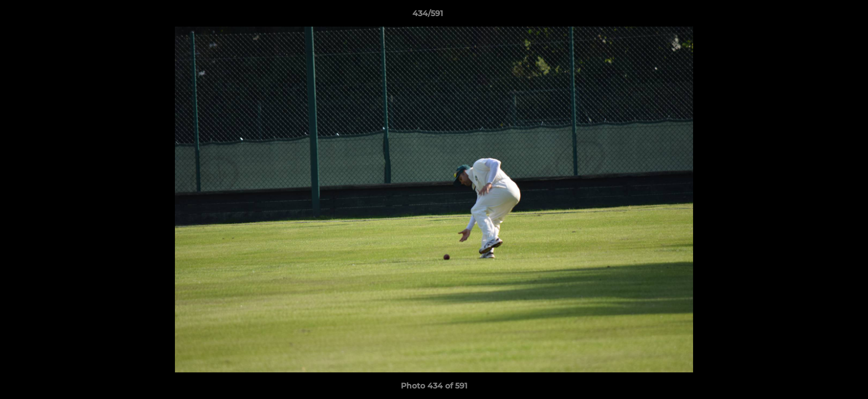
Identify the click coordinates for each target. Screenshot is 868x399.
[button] (821, 16)
